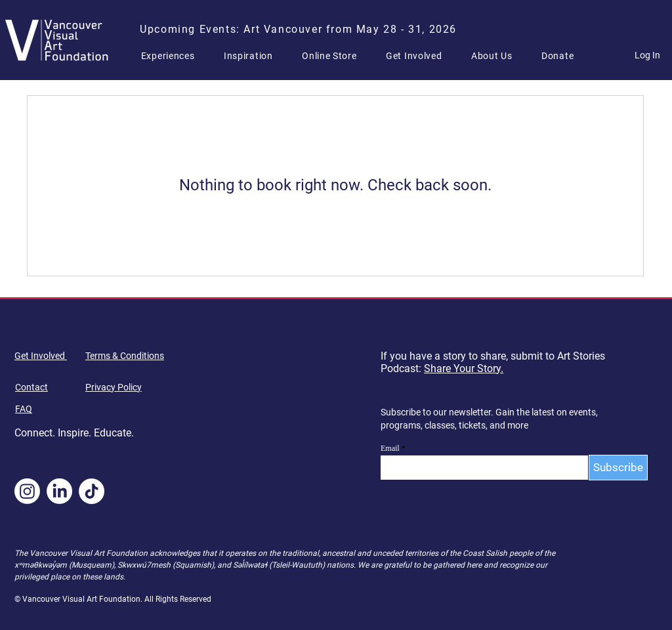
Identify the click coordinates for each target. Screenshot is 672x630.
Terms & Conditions (125, 356)
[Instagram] (27, 491)
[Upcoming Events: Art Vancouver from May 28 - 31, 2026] (300, 29)
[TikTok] (92, 491)
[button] (173, 56)
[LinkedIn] (59, 491)
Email (390, 448)
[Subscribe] (618, 468)
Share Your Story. (464, 368)
